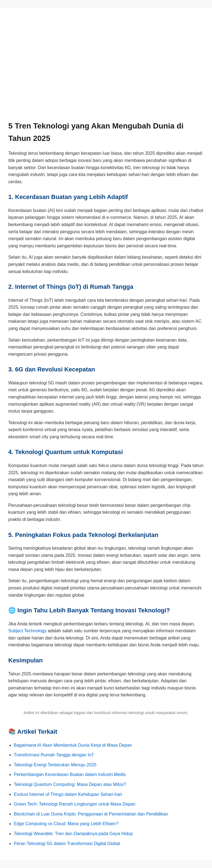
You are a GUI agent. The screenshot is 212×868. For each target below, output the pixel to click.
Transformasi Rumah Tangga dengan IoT (54, 755)
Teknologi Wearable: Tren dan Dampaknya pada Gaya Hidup (73, 834)
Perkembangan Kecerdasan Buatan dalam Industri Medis (70, 774)
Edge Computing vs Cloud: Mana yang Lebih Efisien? (66, 824)
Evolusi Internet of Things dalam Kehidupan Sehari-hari (68, 794)
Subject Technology (27, 631)
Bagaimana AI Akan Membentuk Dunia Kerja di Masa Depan (73, 745)
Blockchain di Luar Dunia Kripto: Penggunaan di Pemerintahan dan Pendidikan (91, 814)
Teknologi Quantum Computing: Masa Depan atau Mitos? (70, 784)
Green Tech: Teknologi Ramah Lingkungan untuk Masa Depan (75, 804)
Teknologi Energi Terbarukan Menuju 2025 (55, 765)
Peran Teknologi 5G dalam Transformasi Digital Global (67, 844)
